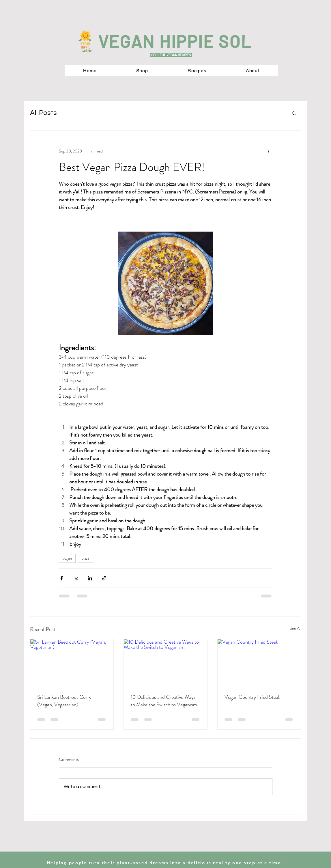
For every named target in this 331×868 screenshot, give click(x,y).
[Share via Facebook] (62, 578)
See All (296, 628)
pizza (85, 558)
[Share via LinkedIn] (90, 578)
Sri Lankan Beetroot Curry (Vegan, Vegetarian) (64, 701)
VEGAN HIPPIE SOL (175, 41)
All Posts (43, 113)
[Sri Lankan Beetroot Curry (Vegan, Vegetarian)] (72, 663)
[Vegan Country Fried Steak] (259, 663)
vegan (67, 558)
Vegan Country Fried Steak (253, 697)
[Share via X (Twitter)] (76, 578)
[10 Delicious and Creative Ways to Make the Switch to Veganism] (165, 663)
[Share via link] (104, 578)
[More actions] (269, 151)
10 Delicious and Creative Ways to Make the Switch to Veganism (164, 701)
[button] (294, 113)
